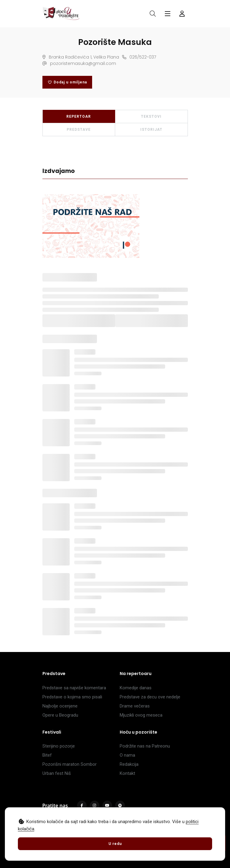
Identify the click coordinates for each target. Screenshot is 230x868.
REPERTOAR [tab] (79, 117)
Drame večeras (135, 706)
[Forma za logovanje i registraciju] (182, 14)
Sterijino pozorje (59, 746)
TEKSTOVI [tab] (151, 117)
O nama (127, 755)
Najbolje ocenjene (60, 706)
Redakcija (129, 764)
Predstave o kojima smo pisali (72, 697)
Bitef (47, 755)
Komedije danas (136, 688)
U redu (115, 844)
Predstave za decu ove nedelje (150, 697)
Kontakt (127, 773)
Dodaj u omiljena (67, 82)
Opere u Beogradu (60, 715)
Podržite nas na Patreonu (145, 746)
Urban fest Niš (57, 773)
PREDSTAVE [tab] (79, 130)
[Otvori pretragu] (153, 14)
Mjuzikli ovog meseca (141, 715)
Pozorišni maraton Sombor (70, 764)
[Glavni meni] (168, 14)
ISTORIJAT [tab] (151, 130)
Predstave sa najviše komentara (74, 688)
